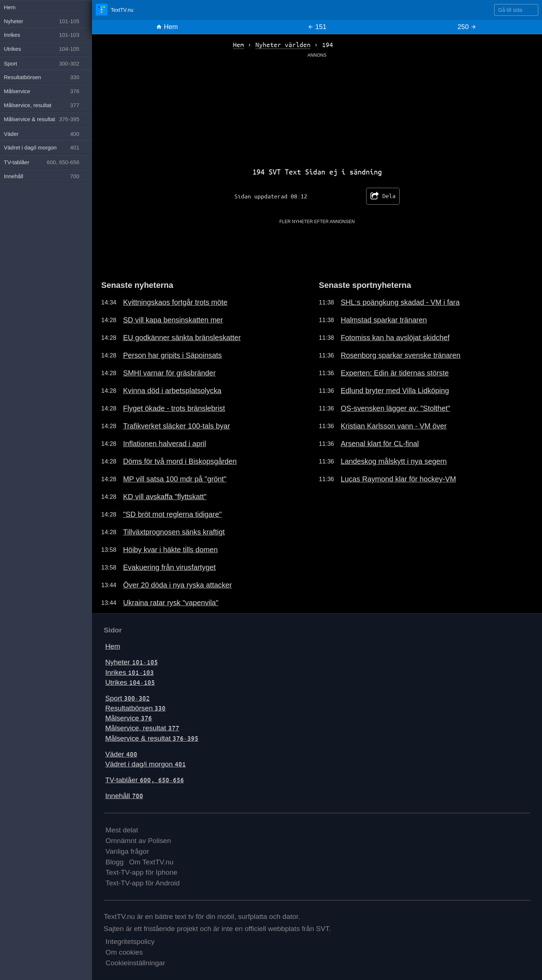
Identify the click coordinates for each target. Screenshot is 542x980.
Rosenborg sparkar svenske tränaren (401, 355)
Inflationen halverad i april (164, 444)
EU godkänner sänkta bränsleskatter (182, 338)
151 (317, 27)
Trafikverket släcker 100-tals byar (176, 426)
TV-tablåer (145, 780)
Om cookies (124, 952)
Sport (127, 698)
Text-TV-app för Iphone (141, 872)
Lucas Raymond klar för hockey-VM (398, 479)
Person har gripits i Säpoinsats (172, 355)
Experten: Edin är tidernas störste (395, 373)
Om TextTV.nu (151, 862)
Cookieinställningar (135, 963)
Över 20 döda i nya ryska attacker (177, 585)
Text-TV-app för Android (143, 883)
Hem (167, 27)
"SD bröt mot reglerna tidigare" (172, 514)
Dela (383, 196)
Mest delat (122, 830)
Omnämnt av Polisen (138, 841)
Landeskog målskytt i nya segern (394, 461)
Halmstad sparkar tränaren (384, 320)
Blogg (115, 862)
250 (467, 27)
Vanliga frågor (127, 851)
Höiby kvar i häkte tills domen (170, 550)
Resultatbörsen (135, 708)
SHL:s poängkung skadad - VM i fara (400, 302)
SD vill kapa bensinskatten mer (173, 320)
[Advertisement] (317, 110)
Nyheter (132, 662)
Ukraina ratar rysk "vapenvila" (171, 603)
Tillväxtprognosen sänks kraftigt (174, 532)
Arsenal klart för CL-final (380, 444)
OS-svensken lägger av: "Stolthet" (396, 408)
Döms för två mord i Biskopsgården (180, 461)
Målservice (129, 718)
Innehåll (124, 796)
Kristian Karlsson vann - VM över (394, 426)
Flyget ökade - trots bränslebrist (174, 408)
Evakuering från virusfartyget (169, 567)
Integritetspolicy (130, 942)
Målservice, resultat (142, 728)
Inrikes (130, 672)
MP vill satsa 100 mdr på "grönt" (175, 479)
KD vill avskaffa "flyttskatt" (165, 497)
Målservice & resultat (152, 738)
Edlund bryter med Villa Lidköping (395, 391)
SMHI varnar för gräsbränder (169, 373)
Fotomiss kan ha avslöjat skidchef (395, 338)
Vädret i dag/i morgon (146, 764)
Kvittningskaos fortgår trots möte (175, 302)
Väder (121, 754)
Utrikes (130, 682)
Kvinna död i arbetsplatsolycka (172, 391)
